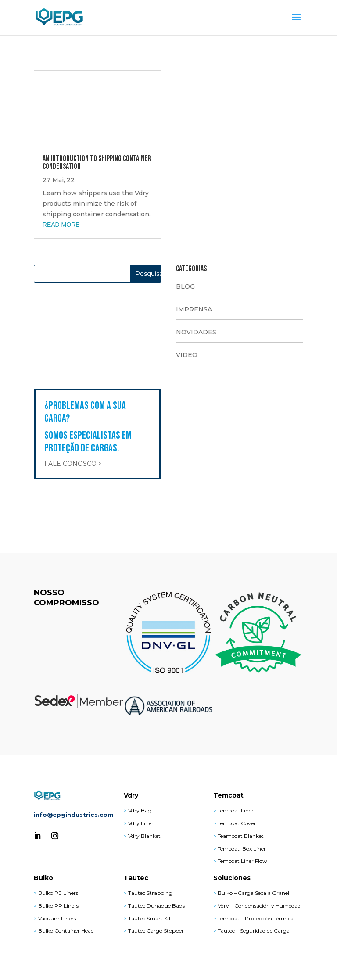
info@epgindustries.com (74, 815)
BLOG (185, 286)
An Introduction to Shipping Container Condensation (97, 163)
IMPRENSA (194, 309)
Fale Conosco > (73, 464)
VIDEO (187, 355)
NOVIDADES (196, 332)
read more (61, 225)
